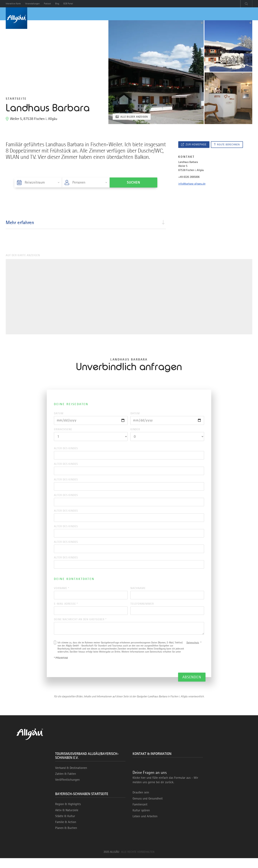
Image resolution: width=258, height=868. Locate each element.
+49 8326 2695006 (189, 177)
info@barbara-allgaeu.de (192, 184)
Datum (59, 413)
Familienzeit (140, 814)
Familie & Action (66, 832)
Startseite (16, 99)
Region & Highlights (68, 814)
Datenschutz (193, 652)
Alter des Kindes (66, 449)
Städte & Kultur (65, 826)
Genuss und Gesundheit (148, 808)
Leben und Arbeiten (145, 826)
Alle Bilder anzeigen (135, 117)
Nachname (138, 595)
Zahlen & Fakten (66, 784)
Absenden (192, 687)
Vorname (61, 595)
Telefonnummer (142, 612)
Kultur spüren (141, 820)
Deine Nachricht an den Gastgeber (80, 628)
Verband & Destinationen (71, 778)
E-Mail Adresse (66, 612)
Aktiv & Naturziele (67, 820)
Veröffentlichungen (67, 789)
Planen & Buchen (66, 838)
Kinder (135, 430)
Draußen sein (141, 802)
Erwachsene (63, 430)
